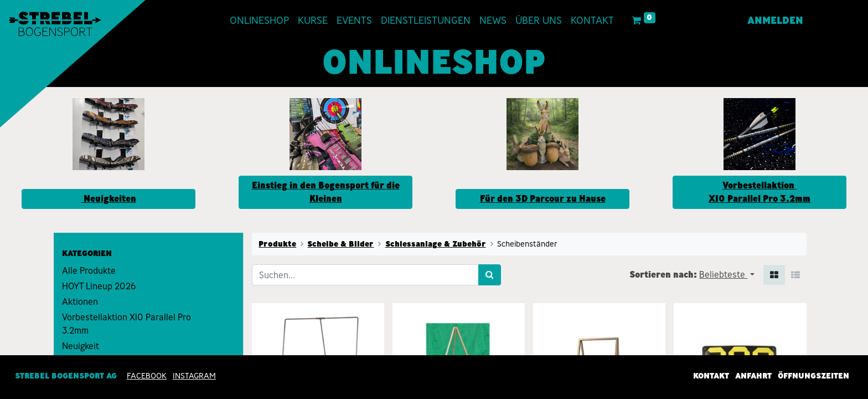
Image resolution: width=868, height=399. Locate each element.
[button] (727, 275)
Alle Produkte (89, 271)
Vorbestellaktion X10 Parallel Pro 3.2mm (126, 324)
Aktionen (80, 302)
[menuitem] (259, 21)
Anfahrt (753, 376)
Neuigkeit (81, 346)
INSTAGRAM (194, 376)
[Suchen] (490, 275)
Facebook (147, 376)
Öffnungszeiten (813, 376)
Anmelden (775, 21)
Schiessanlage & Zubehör (436, 244)
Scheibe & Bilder (340, 244)
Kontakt (711, 376)
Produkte (277, 244)
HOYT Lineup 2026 (99, 286)
